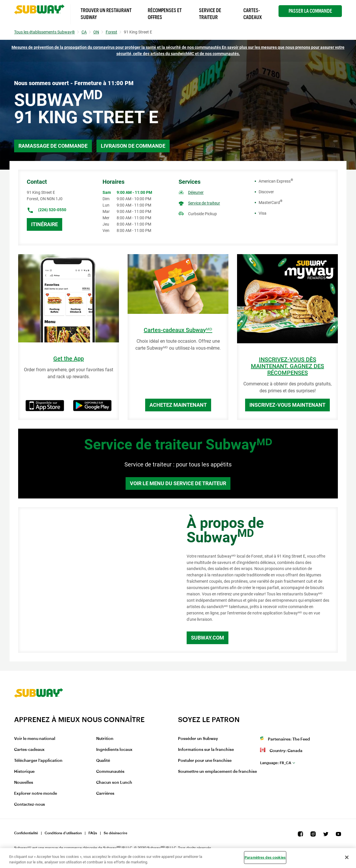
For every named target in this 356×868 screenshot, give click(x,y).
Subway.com (208, 638)
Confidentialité (26, 833)
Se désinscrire (115, 833)
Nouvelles (24, 783)
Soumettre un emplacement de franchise (217, 772)
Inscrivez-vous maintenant (287, 405)
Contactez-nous (30, 805)
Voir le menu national (35, 739)
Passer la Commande (310, 11)
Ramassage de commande (53, 146)
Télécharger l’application (38, 761)
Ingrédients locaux (114, 750)
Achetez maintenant (178, 405)
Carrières (105, 794)
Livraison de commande (133, 146)
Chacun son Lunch (114, 783)
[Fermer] (347, 857)
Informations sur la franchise (206, 750)
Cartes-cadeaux (29, 750)
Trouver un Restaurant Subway (106, 14)
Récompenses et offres (165, 14)
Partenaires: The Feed (289, 739)
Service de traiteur (204, 203)
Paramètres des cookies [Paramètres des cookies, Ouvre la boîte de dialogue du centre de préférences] (265, 857)
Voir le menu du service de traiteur (178, 483)
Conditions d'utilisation (63, 833)
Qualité (103, 761)
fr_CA (276, 763)
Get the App (69, 359)
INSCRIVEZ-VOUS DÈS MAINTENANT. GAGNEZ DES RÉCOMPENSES (287, 366)
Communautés (110, 772)
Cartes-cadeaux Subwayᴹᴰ (178, 330)
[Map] (96, 580)
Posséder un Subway (198, 739)
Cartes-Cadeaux (253, 14)
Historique (24, 772)
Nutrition (105, 739)
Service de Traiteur (210, 14)
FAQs (93, 833)
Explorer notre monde (36, 794)
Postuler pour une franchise (205, 761)
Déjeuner (196, 192)
